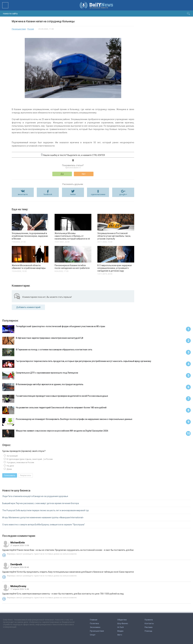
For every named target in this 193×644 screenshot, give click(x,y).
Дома (9, 469)
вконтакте (23, 194)
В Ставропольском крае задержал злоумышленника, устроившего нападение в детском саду (115, 268)
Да (62, 174)
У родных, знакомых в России (20, 462)
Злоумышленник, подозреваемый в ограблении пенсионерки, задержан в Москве (30, 236)
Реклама (149, 627)
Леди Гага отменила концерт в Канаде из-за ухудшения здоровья (35, 496)
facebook (48, 194)
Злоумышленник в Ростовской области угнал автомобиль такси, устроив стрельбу (114, 236)
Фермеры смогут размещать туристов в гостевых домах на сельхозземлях (42, 554)
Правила (149, 620)
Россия (31, 29)
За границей (12, 456)
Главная (94, 620)
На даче (10, 466)
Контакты (149, 623)
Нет (84, 174)
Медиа (120, 631)
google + (123, 194)
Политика (94, 623)
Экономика (95, 627)
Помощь (148, 631)
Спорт (93, 635)
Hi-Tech (121, 627)
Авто (120, 635)
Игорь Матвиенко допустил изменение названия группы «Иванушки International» (43, 517)
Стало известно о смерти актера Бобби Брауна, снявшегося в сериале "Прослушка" (44, 525)
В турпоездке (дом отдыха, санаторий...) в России (29, 459)
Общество (122, 620)
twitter (73, 194)
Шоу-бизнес (123, 623)
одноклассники (98, 194)
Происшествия (19, 29)
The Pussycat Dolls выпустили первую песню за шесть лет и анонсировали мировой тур (46, 510)
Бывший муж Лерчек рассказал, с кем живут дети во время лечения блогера (41, 503)
